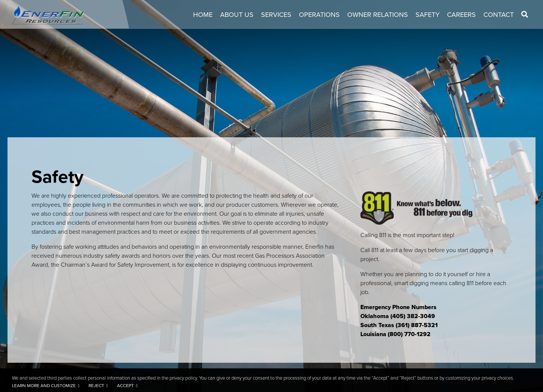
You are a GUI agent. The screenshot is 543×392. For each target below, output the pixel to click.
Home (203, 15)
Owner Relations (378, 15)
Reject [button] (96, 386)
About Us (237, 15)
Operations (319, 15)
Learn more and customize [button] (44, 386)
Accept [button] (125, 386)
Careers (461, 15)
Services (276, 15)
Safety (427, 15)
